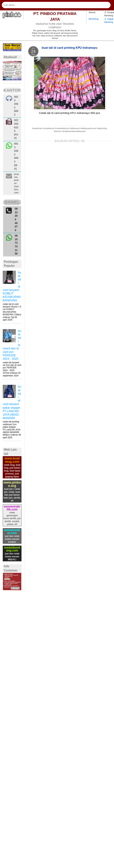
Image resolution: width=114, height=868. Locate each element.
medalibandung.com (12, 549)
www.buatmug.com (12, 460)
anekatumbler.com (12, 531)
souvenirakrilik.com (12, 508)
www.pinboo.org (12, 484)
